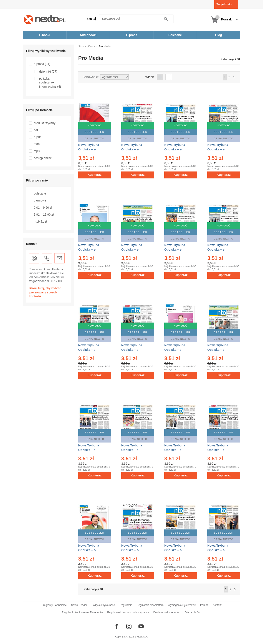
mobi (37, 144)
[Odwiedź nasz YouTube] (141, 626)
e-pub (38, 137)
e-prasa (42, 64)
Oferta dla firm (193, 612)
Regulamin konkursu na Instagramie (128, 612)
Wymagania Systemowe (182, 605)
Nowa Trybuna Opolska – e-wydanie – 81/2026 (221, 550)
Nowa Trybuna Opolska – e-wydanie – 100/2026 (92, 149)
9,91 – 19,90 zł (44, 215)
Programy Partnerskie (54, 605)
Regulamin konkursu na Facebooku (82, 612)
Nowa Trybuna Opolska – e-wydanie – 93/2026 (221, 250)
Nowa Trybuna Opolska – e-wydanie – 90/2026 (177, 350)
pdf (36, 130)
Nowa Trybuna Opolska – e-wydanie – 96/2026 (91, 250)
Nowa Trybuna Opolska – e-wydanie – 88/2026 (91, 450)
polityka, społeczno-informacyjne (50, 82)
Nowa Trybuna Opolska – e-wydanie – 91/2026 (134, 350)
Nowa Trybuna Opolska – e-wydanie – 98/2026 (177, 149)
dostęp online (43, 158)
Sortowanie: (91, 77)
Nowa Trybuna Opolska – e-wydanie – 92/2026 (91, 350)
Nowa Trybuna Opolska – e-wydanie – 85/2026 (221, 450)
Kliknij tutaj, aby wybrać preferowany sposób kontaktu (45, 292)
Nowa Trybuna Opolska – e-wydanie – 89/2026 (221, 350)
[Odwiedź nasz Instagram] (129, 626)
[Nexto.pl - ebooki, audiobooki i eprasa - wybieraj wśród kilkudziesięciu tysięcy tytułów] (45, 19)
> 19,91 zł (40, 221)
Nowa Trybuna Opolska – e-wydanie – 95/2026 (134, 250)
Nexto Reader (79, 605)
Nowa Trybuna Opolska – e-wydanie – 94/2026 (177, 250)
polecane (40, 193)
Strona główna (87, 47)
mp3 (37, 151)
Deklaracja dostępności (167, 612)
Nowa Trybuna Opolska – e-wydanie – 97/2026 (221, 149)
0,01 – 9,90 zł (43, 208)
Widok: (150, 77)
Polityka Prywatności (103, 605)
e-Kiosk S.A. (141, 637)
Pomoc (204, 605)
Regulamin (126, 605)
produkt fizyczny (45, 123)
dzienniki (48, 72)
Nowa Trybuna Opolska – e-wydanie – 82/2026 (177, 550)
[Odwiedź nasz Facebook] (117, 626)
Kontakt (217, 605)
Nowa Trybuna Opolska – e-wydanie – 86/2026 (177, 450)
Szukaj (91, 19)
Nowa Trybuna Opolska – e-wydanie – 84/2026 (91, 550)
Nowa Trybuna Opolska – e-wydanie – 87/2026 (134, 450)
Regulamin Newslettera (150, 605)
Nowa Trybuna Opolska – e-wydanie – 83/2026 (134, 550)
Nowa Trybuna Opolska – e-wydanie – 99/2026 (134, 149)
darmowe (40, 200)
